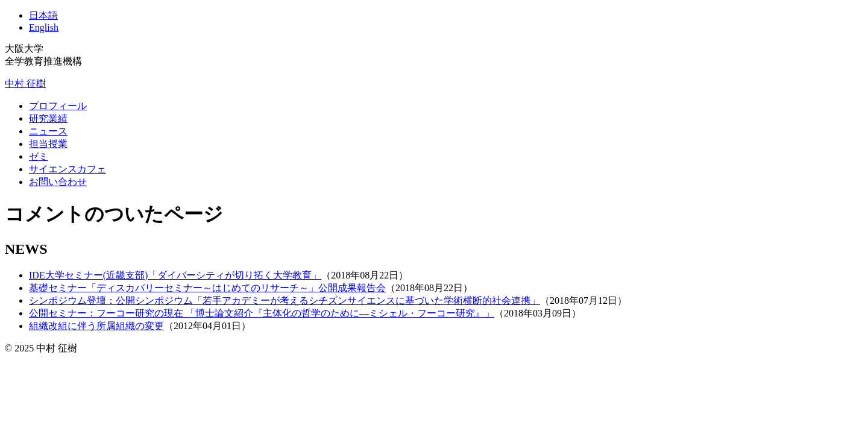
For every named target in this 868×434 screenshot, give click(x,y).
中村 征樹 (25, 83)
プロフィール (58, 106)
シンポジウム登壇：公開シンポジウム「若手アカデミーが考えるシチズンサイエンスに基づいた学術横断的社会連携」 (285, 300)
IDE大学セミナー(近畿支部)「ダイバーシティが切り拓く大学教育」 (175, 275)
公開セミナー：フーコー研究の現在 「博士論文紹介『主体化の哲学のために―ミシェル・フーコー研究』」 (262, 313)
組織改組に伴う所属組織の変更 (96, 326)
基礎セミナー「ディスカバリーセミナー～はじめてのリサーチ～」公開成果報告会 (207, 288)
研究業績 (48, 118)
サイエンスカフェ (68, 169)
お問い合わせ (58, 182)
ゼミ (39, 156)
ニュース (48, 131)
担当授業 (48, 144)
